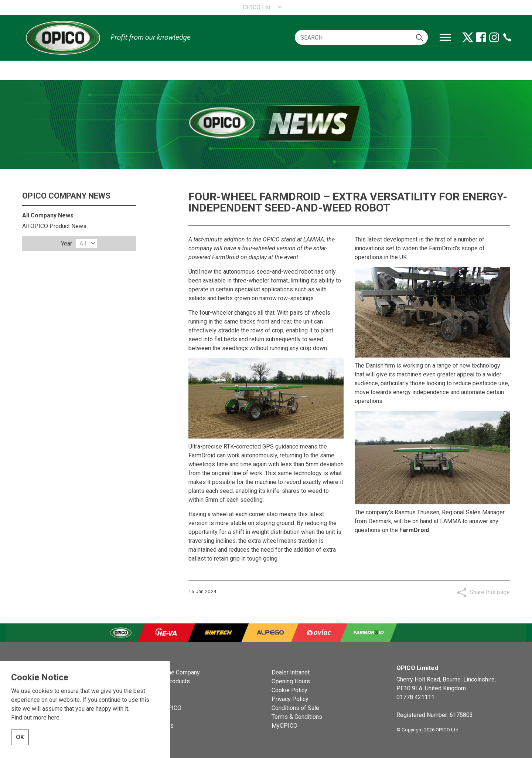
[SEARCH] (361, 37)
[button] (420, 37)
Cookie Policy (289, 690)
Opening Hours (291, 681)
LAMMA (314, 239)
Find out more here (35, 719)
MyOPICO (284, 726)
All (83, 243)
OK (20, 739)
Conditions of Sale (295, 708)
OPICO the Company (173, 672)
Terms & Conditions (297, 717)
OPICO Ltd (257, 7)
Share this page (490, 592)
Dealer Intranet (291, 672)
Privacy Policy (290, 699)
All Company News (48, 215)
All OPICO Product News (54, 226)
